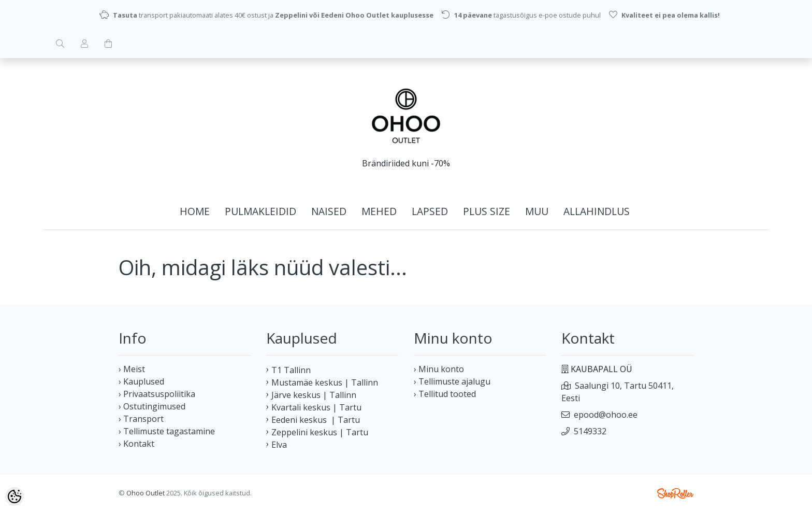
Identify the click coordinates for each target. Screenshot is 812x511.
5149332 (590, 431)
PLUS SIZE (487, 211)
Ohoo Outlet (146, 493)
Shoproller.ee (675, 493)
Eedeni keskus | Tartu (316, 420)
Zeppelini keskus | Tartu (320, 432)
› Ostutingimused (152, 406)
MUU (537, 211)
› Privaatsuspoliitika (157, 394)
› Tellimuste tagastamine (167, 431)
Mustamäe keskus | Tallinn (325, 382)
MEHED (379, 211)
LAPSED (430, 211)
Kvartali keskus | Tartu (316, 407)
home (195, 211)
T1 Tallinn (291, 370)
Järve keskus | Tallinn (314, 395)
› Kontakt (136, 444)
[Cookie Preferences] (15, 496)
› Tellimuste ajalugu (452, 381)
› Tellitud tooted (445, 394)
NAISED (329, 211)
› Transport (141, 419)
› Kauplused (141, 381)
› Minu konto (439, 369)
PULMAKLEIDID (260, 211)
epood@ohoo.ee (606, 415)
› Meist (132, 369)
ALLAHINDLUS (597, 211)
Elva (279, 445)
